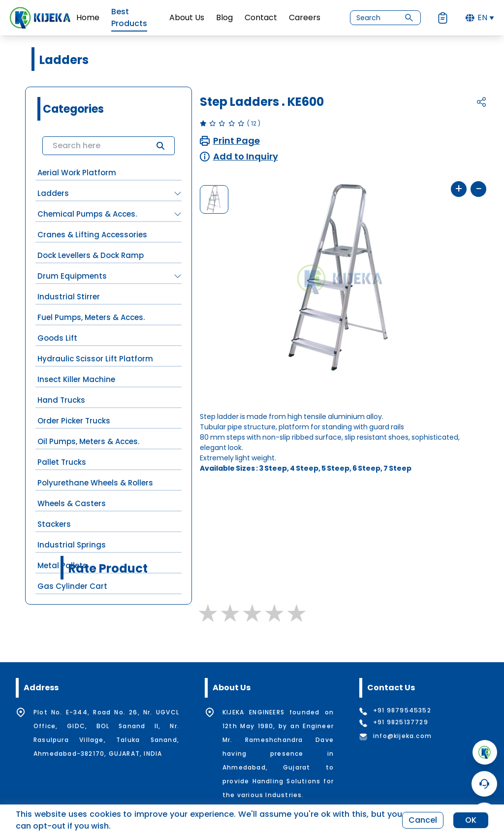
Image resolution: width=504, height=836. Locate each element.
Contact (261, 17)
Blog (224, 17)
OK (471, 820)
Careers (305, 17)
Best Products (129, 17)
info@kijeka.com (402, 736)
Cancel (423, 820)
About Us (187, 17)
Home (88, 17)
